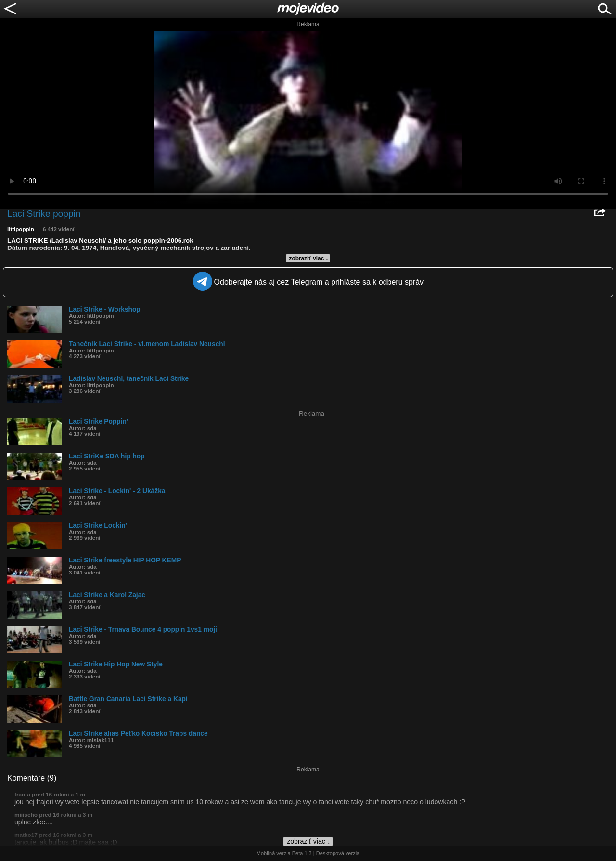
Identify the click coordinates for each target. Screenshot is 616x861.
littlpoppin (21, 229)
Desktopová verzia (338, 853)
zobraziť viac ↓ (309, 258)
